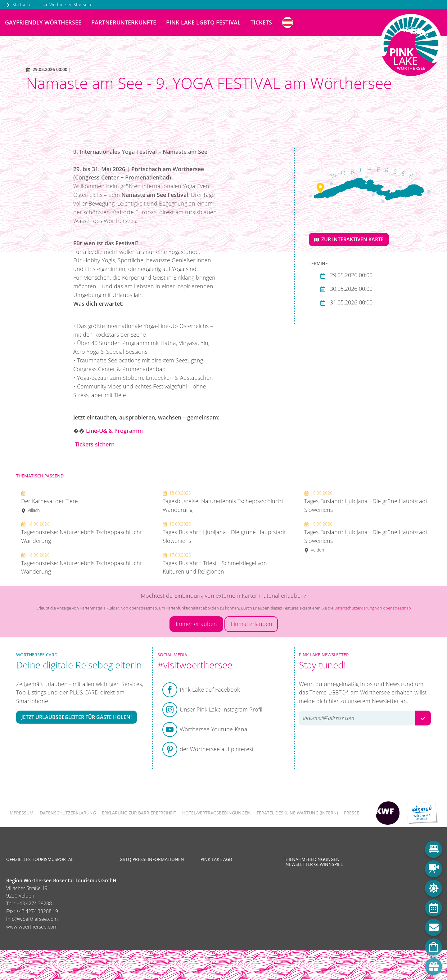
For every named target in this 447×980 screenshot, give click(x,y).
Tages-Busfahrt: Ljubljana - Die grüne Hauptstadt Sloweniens (224, 533)
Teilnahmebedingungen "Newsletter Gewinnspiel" (314, 862)
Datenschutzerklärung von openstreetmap (373, 608)
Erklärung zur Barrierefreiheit (139, 813)
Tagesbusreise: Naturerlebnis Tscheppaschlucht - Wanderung (83, 533)
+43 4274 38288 (34, 903)
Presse (352, 813)
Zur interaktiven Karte (349, 239)
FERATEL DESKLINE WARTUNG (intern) (297, 813)
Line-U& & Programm (114, 431)
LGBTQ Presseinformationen (151, 859)
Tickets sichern (95, 444)
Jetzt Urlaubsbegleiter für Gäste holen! (77, 717)
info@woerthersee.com (32, 919)
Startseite (19, 4)
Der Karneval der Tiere (50, 501)
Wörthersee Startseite (68, 4)
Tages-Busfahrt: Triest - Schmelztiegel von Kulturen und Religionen (215, 564)
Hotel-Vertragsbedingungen (216, 813)
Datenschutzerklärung (68, 813)
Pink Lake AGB (216, 859)
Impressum (21, 813)
